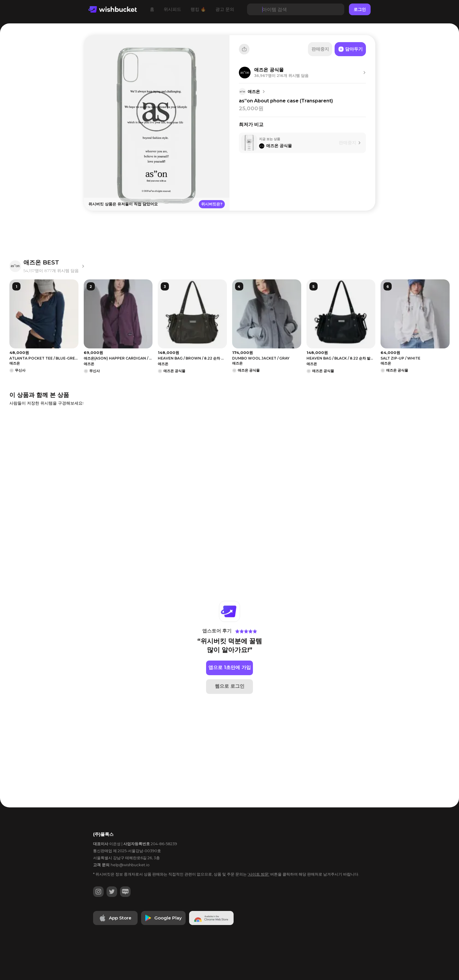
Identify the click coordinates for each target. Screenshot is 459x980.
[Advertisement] (45, 126)
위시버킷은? (212, 204)
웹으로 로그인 (230, 686)
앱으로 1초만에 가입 (230, 667)
